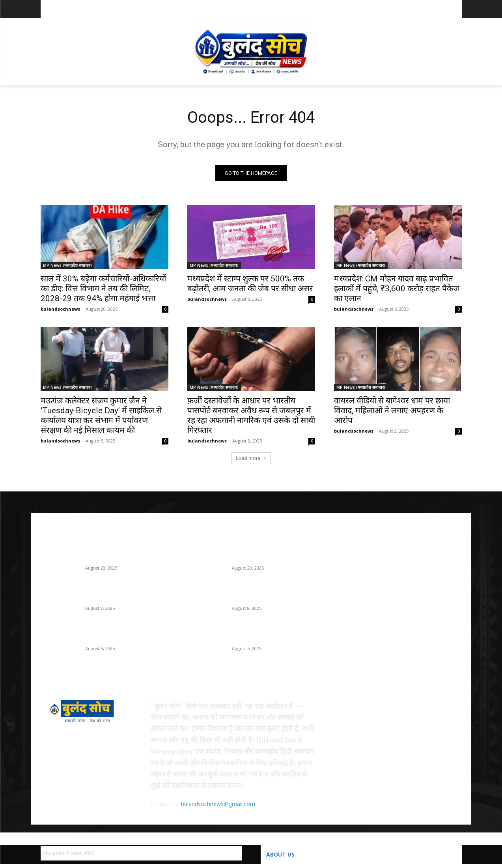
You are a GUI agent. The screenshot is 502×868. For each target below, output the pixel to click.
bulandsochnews (60, 309)
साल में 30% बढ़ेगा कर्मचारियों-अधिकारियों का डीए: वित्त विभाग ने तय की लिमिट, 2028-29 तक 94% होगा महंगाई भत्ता (103, 289)
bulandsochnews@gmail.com (218, 804)
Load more (251, 458)
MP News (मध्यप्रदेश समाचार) (67, 265)
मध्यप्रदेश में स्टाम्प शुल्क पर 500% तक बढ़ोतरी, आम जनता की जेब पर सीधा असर (250, 284)
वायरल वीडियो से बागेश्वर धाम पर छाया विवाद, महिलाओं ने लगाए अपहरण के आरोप (392, 411)
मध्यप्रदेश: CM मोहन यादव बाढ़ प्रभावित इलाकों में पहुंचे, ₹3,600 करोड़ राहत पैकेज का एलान (397, 289)
